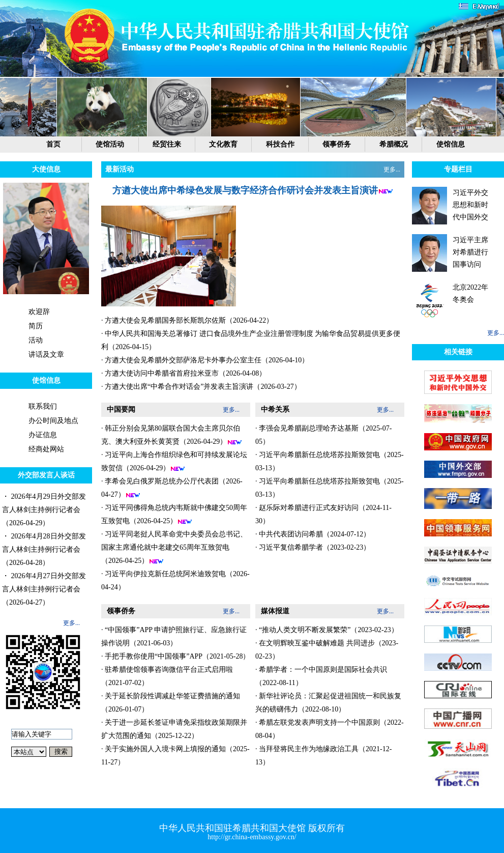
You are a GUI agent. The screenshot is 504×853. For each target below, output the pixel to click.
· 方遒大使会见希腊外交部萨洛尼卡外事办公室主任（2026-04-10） (205, 360)
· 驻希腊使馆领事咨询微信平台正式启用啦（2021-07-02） (167, 676)
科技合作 (280, 144)
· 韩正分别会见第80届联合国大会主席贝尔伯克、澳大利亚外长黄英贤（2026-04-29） (172, 435)
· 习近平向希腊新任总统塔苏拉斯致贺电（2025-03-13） (330, 461)
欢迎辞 (39, 312)
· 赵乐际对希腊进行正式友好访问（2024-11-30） (323, 514)
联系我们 (43, 406)
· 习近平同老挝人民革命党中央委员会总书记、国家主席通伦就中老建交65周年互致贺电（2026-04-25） (174, 548)
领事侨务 (337, 144)
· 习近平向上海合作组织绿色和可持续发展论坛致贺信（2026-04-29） (174, 462)
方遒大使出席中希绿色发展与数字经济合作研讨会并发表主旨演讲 (245, 190)
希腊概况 (394, 144)
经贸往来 (167, 144)
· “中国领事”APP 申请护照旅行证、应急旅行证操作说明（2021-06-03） (174, 636)
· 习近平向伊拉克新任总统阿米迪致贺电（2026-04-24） (175, 580)
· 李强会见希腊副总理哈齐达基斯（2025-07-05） (323, 435)
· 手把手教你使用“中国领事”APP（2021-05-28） (175, 656)
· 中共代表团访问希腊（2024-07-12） (313, 534)
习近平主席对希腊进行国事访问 (470, 252)
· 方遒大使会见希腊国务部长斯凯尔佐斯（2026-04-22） (187, 320)
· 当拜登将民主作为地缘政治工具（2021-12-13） (323, 756)
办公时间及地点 (53, 421)
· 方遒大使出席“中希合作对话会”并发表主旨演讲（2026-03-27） (201, 387)
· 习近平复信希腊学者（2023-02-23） (313, 547)
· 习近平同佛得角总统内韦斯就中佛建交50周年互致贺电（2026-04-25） (174, 515)
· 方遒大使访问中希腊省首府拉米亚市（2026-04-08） (184, 373)
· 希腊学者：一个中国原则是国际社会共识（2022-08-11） (321, 676)
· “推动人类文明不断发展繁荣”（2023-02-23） (327, 630)
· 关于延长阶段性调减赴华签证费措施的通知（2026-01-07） (171, 703)
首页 (53, 144)
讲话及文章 (46, 354)
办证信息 (43, 435)
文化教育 (223, 144)
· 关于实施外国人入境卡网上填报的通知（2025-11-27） (175, 756)
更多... (71, 623)
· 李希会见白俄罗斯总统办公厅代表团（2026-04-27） (172, 488)
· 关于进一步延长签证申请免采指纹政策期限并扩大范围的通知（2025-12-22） (174, 729)
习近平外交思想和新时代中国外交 (470, 205)
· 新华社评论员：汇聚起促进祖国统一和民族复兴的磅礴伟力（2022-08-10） (328, 703)
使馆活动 (110, 144)
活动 (36, 340)
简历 (36, 326)
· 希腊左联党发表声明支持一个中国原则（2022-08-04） (330, 729)
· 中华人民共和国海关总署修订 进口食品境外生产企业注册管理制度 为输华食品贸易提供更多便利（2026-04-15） (251, 340)
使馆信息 (451, 144)
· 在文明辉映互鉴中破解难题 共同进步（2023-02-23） (327, 650)
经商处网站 (46, 449)
